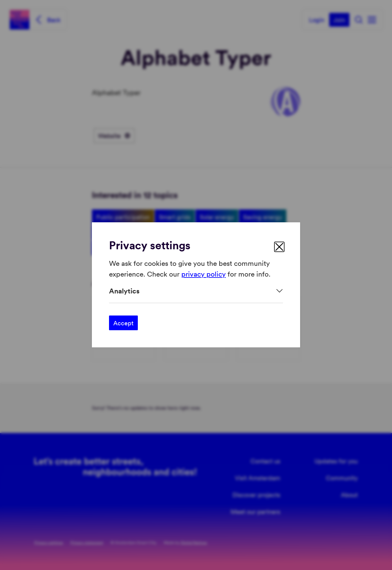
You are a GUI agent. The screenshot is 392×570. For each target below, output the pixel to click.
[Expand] (196, 291)
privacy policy (204, 274)
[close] (279, 247)
